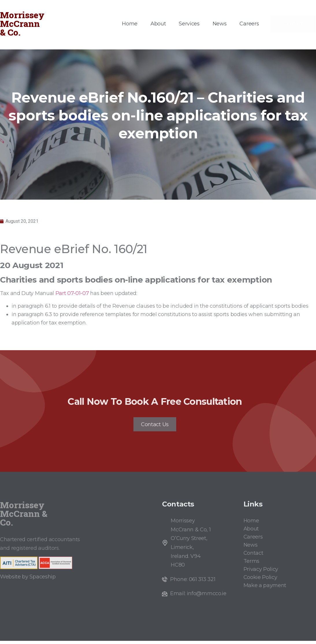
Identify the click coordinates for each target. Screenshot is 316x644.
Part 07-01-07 (73, 293)
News (220, 24)
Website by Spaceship (28, 580)
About (158, 24)
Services (189, 24)
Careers (249, 24)
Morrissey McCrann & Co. (22, 24)
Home (130, 24)
